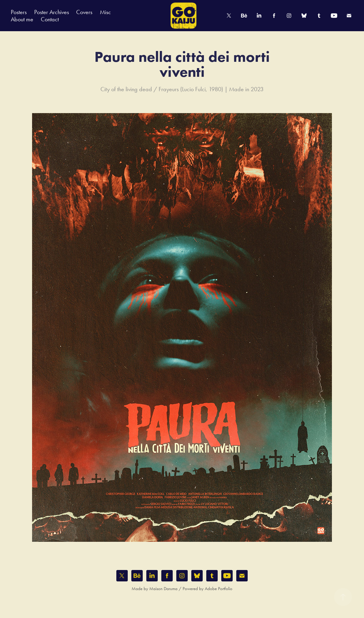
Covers (84, 12)
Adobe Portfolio (219, 589)
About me (22, 19)
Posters (19, 12)
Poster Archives (52, 12)
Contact (50, 19)
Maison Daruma (163, 589)
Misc (105, 12)
